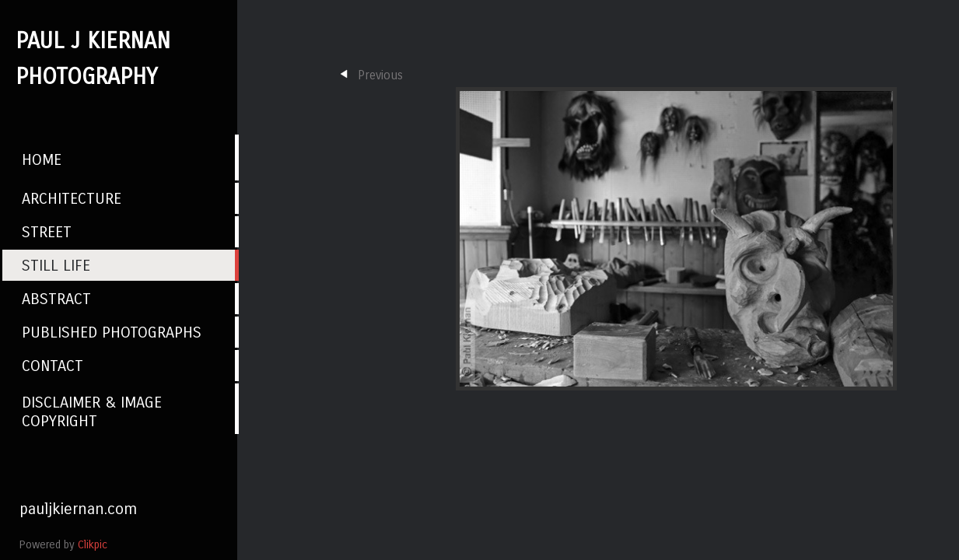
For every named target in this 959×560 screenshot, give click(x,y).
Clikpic (93, 545)
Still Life (56, 265)
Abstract (56, 299)
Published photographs (112, 332)
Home (42, 159)
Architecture (72, 198)
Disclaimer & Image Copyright (92, 411)
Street (47, 232)
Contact (52, 366)
